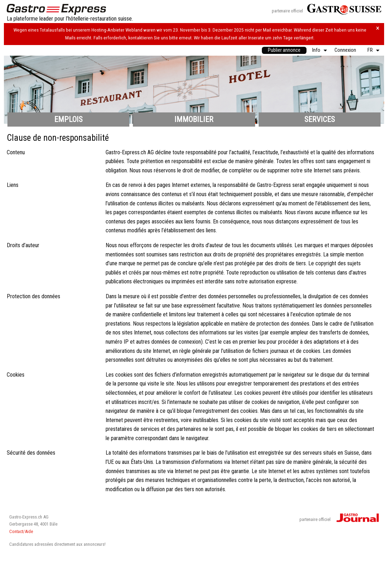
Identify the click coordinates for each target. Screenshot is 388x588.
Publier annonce (284, 50)
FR (370, 50)
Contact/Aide (21, 531)
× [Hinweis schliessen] (378, 28)
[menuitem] (284, 50)
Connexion (345, 50)
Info (316, 50)
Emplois (68, 119)
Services (320, 119)
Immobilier (194, 119)
